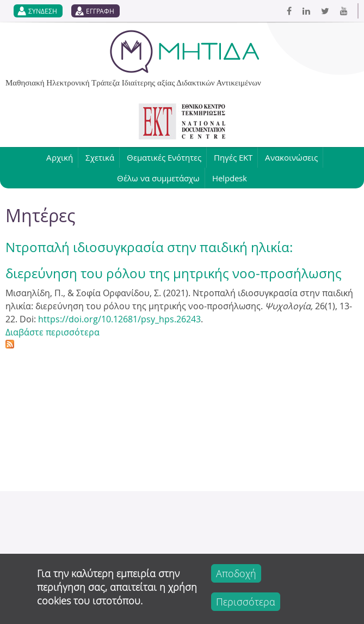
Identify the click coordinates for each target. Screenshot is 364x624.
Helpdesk (230, 178)
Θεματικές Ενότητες (164, 157)
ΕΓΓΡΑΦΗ (100, 11)
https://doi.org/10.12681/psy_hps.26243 (119, 319)
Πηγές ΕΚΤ (233, 157)
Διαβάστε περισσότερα (53, 332)
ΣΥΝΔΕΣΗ (43, 11)
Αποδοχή (236, 573)
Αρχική (60, 157)
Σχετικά (100, 157)
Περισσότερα (246, 602)
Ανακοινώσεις (291, 157)
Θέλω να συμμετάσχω (158, 178)
